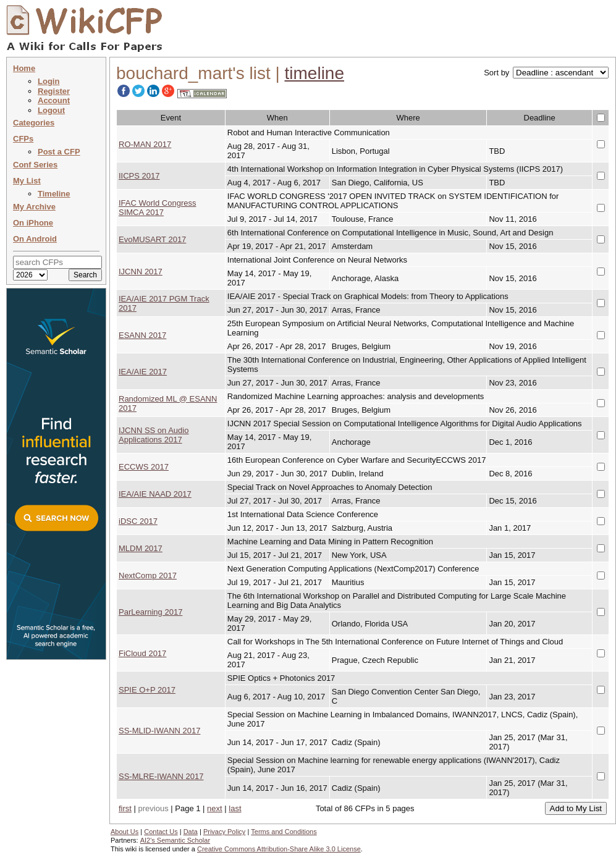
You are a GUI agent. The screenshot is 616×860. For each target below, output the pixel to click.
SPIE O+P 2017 (147, 690)
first (125, 808)
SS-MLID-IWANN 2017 (159, 731)
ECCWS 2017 (144, 467)
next (215, 808)
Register (54, 91)
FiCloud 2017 (142, 653)
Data (191, 832)
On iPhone (33, 223)
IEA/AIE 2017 (143, 372)
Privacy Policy (224, 832)
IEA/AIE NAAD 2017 (155, 494)
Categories (34, 123)
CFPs (23, 139)
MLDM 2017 (141, 548)
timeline (314, 73)
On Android (35, 239)
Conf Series (35, 165)
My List (27, 181)
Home (24, 68)
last (235, 808)
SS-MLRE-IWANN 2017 (161, 776)
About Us (124, 832)
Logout (51, 110)
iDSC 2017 (138, 521)
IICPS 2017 (139, 176)
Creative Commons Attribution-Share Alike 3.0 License (279, 849)
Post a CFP (59, 152)
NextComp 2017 (148, 575)
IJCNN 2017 (141, 272)
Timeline (54, 194)
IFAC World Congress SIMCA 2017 (157, 208)
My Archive (34, 207)
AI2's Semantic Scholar (175, 840)
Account (54, 100)
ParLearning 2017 (150, 612)
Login (49, 81)
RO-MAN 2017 (145, 144)
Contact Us (161, 832)
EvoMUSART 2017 (152, 239)
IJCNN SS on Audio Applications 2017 (154, 435)
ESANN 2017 (142, 335)
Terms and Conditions (284, 832)
